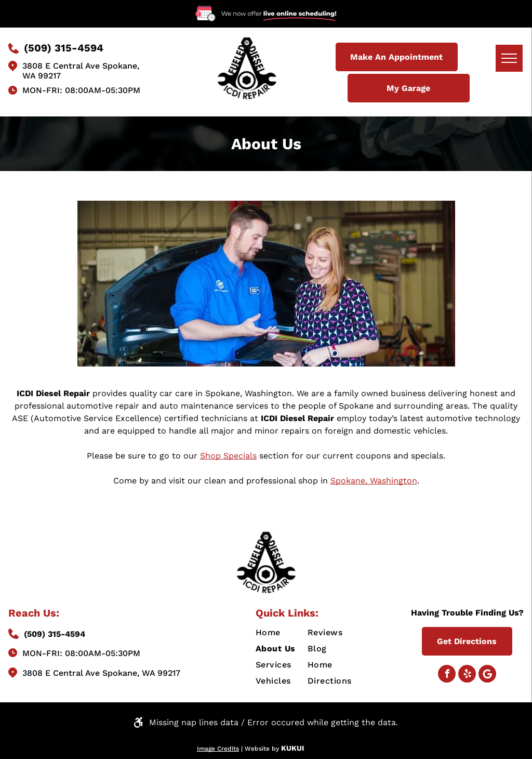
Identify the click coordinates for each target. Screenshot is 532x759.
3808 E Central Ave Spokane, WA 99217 (101, 673)
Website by (262, 749)
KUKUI (292, 748)
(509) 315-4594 (55, 634)
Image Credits (218, 749)
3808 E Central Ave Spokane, (81, 66)
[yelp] (467, 675)
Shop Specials (228, 456)
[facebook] (447, 675)
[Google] (487, 675)
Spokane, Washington (374, 481)
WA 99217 (42, 76)
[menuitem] (293, 632)
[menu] (509, 58)
